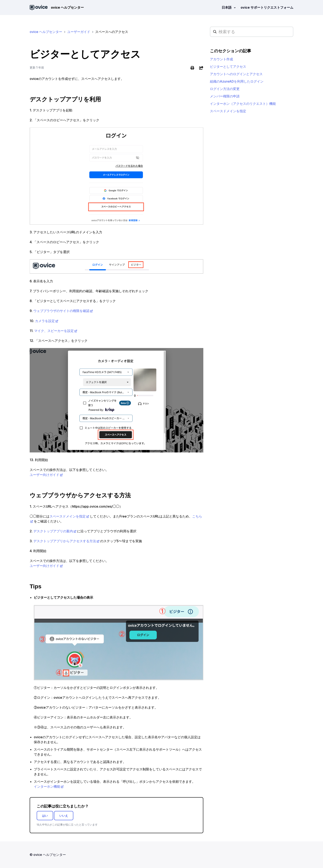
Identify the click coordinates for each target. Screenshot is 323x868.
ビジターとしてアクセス (228, 67)
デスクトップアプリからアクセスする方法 (65, 541)
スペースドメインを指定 (68, 516)
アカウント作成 (221, 59)
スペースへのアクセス (112, 32)
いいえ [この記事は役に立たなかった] (64, 816)
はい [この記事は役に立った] (45, 816)
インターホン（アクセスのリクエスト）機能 (243, 104)
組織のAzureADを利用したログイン (237, 81)
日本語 (227, 7)
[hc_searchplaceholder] (252, 32)
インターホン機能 (47, 786)
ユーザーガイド (79, 32)
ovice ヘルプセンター (46, 32)
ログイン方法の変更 (225, 89)
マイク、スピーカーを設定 (54, 331)
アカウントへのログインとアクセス (236, 74)
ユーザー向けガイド (44, 475)
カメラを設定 (45, 321)
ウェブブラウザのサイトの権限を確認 (61, 311)
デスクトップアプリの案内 (53, 531)
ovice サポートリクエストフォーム (267, 7)
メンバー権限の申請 (225, 96)
